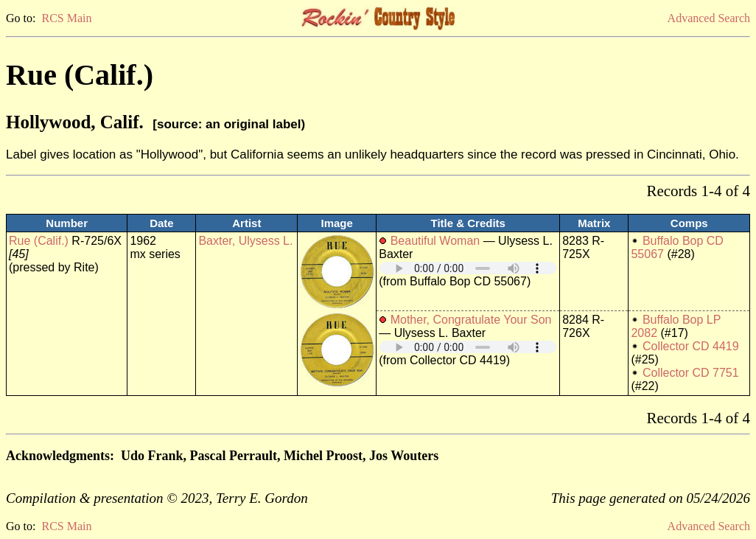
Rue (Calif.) (39, 241)
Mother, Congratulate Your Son (471, 320)
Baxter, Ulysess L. (245, 241)
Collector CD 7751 (691, 373)
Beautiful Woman (435, 241)
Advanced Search (709, 18)
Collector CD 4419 (691, 346)
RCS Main (66, 18)
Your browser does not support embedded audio (468, 268)
